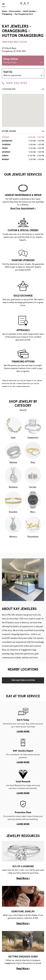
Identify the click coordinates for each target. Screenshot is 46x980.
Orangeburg (7, 14)
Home (4, 11)
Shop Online (23, 61)
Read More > (23, 878)
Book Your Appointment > (23, 208)
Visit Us (23, 74)
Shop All (23, 410)
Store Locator (15, 11)
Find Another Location (23, 680)
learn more (23, 732)
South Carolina (29, 11)
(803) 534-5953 (15, 83)
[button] (23, 132)
